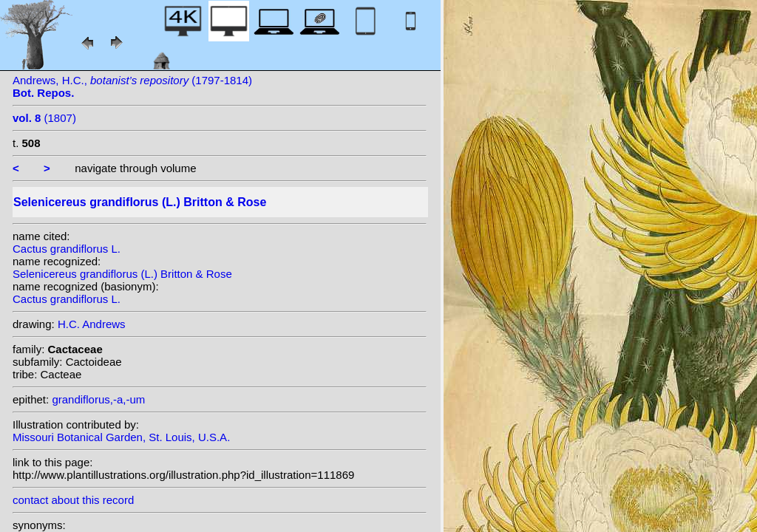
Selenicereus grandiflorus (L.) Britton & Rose (122, 274)
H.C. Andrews (92, 324)
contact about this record (73, 500)
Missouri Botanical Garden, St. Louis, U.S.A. (121, 437)
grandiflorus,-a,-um (98, 399)
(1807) (44, 118)
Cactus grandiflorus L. (67, 249)
